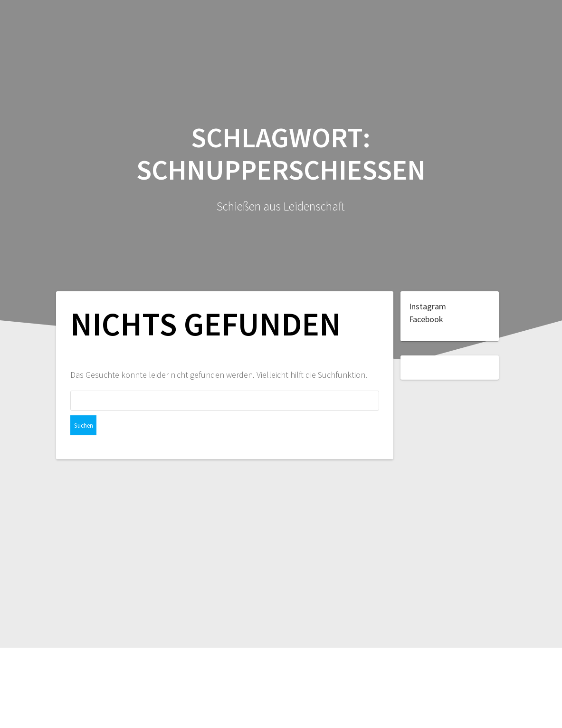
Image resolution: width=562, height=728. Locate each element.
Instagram (428, 306)
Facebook (426, 319)
